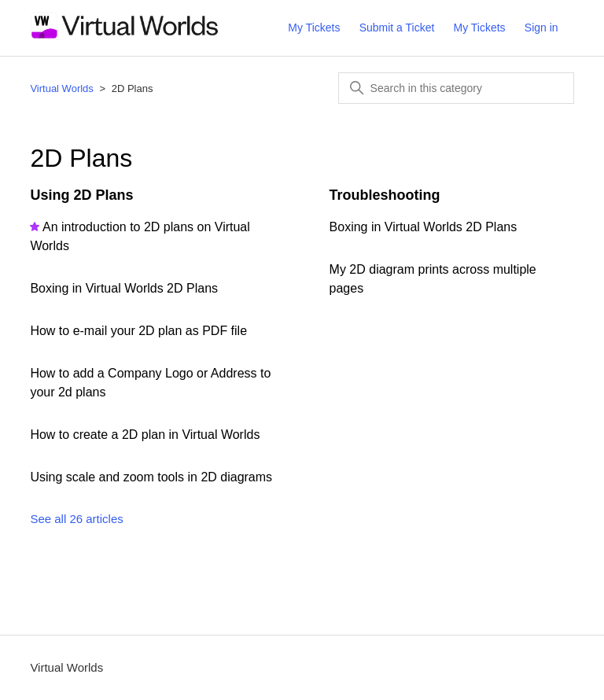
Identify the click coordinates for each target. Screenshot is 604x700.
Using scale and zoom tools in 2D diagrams (151, 477)
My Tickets (314, 28)
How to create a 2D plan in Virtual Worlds (145, 435)
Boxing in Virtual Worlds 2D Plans (124, 288)
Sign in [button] (541, 28)
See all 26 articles (76, 519)
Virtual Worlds (61, 88)
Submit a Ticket (397, 28)
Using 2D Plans (81, 195)
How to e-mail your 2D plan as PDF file (138, 331)
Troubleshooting (385, 195)
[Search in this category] (456, 88)
